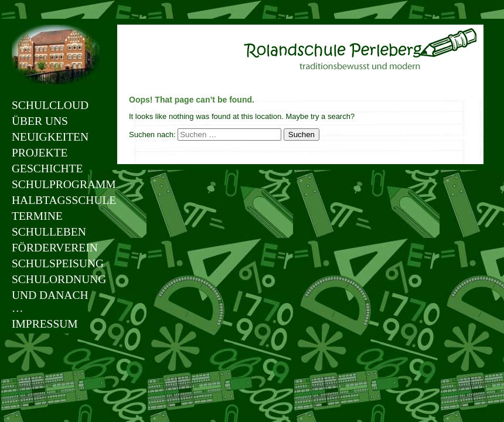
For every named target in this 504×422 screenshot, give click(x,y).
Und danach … (50, 302)
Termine (37, 216)
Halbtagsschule (56, 200)
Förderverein (55, 248)
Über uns (40, 121)
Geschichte (47, 169)
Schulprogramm (56, 184)
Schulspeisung (56, 263)
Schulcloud (50, 105)
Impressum (45, 324)
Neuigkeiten (50, 137)
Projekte (40, 153)
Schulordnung (56, 279)
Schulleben (49, 232)
